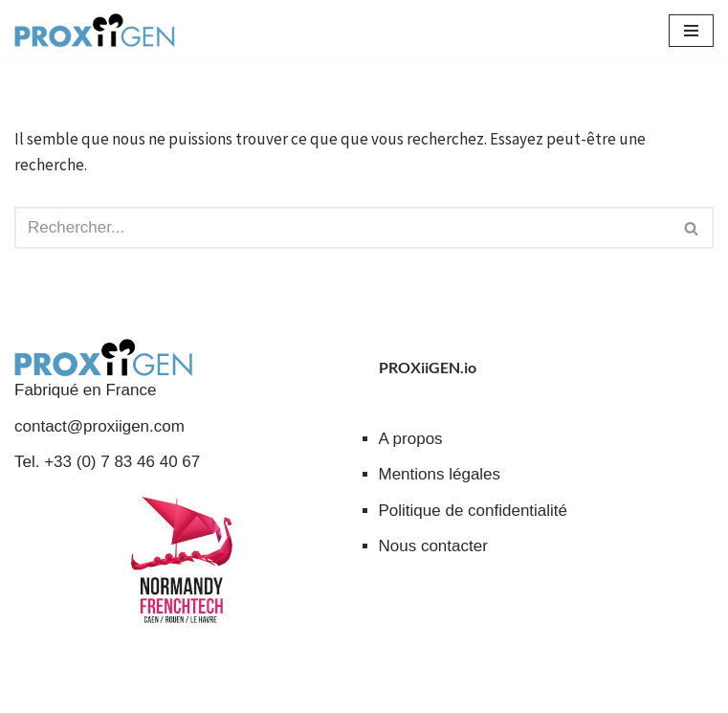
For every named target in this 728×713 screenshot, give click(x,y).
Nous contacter (433, 546)
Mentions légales (440, 474)
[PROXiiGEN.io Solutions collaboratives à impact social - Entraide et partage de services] (95, 31)
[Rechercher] (342, 228)
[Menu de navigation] (691, 31)
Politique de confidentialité (474, 511)
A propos (411, 439)
